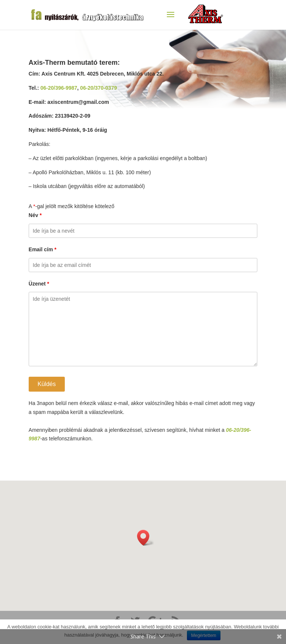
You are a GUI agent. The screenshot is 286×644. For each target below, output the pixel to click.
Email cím (43, 249)
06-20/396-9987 (59, 88)
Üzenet (39, 284)
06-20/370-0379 (98, 88)
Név (35, 215)
